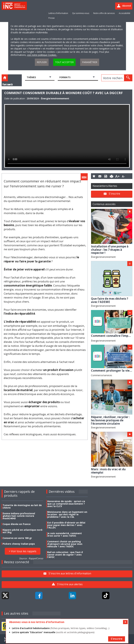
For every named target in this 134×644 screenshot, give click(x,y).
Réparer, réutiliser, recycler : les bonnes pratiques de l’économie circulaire (110, 420)
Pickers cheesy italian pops (19, 544)
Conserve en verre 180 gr (17, 538)
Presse (52, 18)
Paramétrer (90, 62)
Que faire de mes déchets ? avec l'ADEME (110, 300)
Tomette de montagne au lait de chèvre (22, 506)
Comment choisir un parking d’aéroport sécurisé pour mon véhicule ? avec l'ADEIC (65, 544)
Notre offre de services (104, 13)
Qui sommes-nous (81, 13)
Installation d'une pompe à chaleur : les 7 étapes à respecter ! (110, 250)
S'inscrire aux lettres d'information (70, 573)
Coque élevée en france (17, 524)
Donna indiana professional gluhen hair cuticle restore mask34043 (19, 516)
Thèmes (31, 77)
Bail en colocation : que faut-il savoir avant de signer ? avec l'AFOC (65, 555)
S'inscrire (114, 194)
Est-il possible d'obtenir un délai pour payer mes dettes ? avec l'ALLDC (66, 525)
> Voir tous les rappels (23, 551)
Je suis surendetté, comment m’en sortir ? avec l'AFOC (65, 534)
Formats (65, 77)
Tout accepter (64, 62)
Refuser (42, 62)
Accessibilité (125, 13)
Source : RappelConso (31, 558)
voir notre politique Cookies (42, 55)
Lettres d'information (58, 13)
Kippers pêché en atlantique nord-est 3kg (23, 531)
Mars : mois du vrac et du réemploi (108, 471)
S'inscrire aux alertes (70, 584)
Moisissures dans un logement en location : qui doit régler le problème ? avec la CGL (67, 514)
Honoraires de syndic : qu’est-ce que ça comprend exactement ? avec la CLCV (66, 504)
